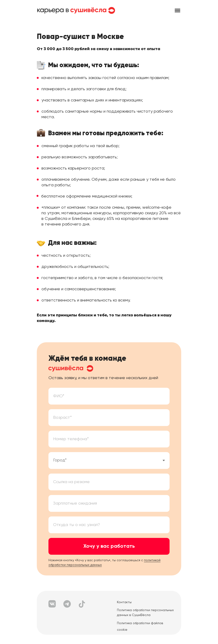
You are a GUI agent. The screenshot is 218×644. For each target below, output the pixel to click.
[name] (109, 396)
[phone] (109, 439)
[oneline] (109, 503)
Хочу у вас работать (109, 546)
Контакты (124, 602)
